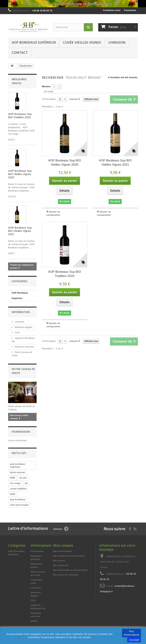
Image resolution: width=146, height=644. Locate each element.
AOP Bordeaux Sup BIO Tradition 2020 (20, 116)
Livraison (117, 42)
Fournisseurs (21, 432)
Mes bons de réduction (66, 575)
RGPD (34, 621)
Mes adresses (61, 565)
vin (26, 483)
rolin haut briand (19, 505)
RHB (12, 478)
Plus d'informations (131, 633)
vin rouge (15, 483)
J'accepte (134, 640)
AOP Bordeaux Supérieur (34, 42)
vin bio (23, 478)
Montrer (46, 86)
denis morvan (18, 472)
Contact (20, 52)
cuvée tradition (18, 489)
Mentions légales (23, 327)
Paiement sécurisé (24, 347)
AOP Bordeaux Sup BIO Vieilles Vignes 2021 (20, 231)
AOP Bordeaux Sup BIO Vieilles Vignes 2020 (20, 174)
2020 (13, 494)
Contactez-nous (112, 10)
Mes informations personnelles (70, 570)
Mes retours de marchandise (69, 556)
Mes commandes (63, 551)
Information (21, 312)
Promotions (37, 551)
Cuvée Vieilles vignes (82, 42)
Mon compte (63, 545)
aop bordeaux (18, 499)
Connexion (130, 10)
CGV (17, 333)
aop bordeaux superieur (18, 465)
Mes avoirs (59, 561)
